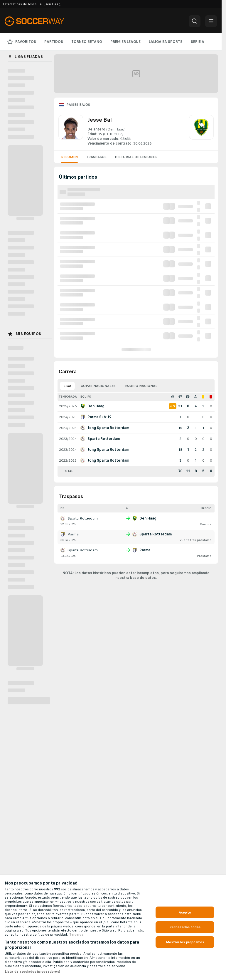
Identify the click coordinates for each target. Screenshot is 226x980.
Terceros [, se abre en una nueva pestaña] (76, 934)
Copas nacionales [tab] (98, 386)
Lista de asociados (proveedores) (32, 971)
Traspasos (96, 157)
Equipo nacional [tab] (141, 386)
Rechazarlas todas (185, 927)
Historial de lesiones (136, 157)
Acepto (185, 912)
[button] (195, 21)
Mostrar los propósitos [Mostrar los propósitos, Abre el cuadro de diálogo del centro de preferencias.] (185, 942)
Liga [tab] (67, 386)
